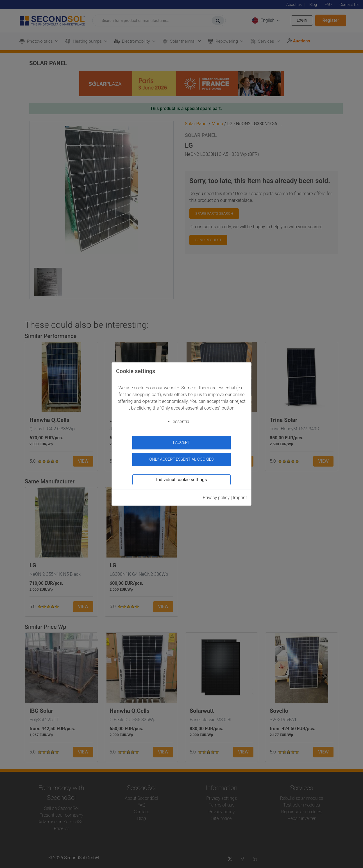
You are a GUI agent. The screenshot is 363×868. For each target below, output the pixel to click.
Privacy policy (216, 496)
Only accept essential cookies (182, 457)
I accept (182, 443)
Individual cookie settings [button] (182, 478)
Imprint (240, 496)
